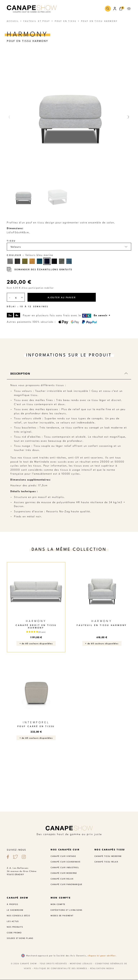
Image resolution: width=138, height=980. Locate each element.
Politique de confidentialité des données (61, 969)
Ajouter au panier (62, 297)
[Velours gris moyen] (10, 261)
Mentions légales (81, 964)
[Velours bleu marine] (47, 261)
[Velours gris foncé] (17, 261)
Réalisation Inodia (102, 969)
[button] (108, 9)
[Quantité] (16, 298)
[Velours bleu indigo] (69, 261)
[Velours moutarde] (32, 261)
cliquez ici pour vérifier (102, 956)
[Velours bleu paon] (40, 261)
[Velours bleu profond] (54, 261)
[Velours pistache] (25, 261)
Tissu (11, 241)
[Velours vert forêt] (62, 261)
